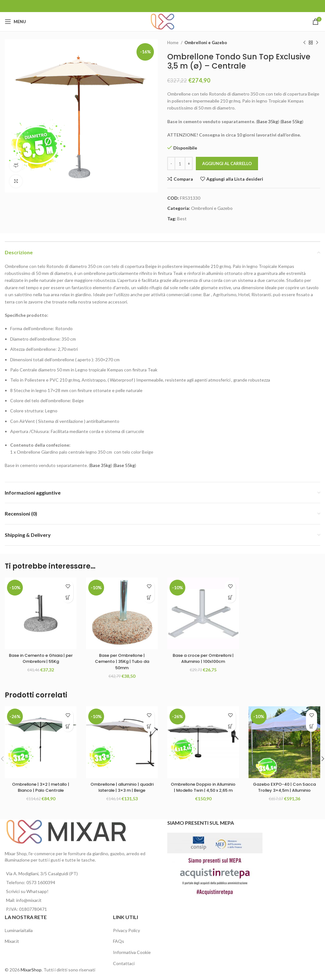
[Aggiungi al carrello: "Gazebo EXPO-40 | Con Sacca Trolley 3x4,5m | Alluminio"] (312, 726)
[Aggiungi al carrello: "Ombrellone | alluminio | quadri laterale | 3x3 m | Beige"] (149, 726)
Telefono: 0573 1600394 (31, 882)
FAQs (119, 941)
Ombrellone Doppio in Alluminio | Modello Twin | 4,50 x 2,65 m (203, 790)
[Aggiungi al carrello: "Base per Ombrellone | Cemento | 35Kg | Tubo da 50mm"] (149, 597)
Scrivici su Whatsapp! (27, 891)
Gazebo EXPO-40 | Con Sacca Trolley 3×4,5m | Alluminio (285, 790)
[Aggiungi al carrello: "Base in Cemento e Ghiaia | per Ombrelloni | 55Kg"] (68, 597)
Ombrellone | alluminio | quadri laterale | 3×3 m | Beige (122, 790)
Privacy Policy (126, 930)
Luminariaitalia (19, 930)
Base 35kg (268, 121)
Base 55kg (292, 121)
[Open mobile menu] (15, 22)
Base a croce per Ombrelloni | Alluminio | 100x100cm (203, 661)
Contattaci (124, 963)
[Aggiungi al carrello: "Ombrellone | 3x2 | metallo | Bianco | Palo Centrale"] (68, 726)
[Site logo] (162, 21)
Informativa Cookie (132, 952)
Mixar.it (12, 941)
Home (173, 43)
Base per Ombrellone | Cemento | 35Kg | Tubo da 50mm (122, 661)
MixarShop (31, 970)
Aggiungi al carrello (227, 163)
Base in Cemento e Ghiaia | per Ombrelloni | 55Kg (41, 658)
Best (182, 219)
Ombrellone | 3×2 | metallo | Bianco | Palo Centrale (41, 787)
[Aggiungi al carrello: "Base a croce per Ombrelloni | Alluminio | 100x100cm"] (230, 597)
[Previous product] (304, 43)
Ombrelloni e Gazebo (206, 43)
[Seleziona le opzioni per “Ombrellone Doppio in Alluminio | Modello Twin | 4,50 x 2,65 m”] (230, 726)
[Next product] (317, 43)
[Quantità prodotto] (180, 163)
